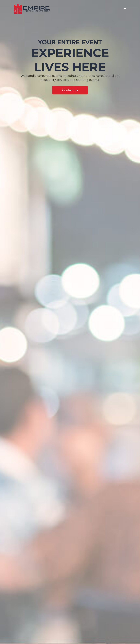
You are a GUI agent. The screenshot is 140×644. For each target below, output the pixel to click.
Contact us (70, 90)
